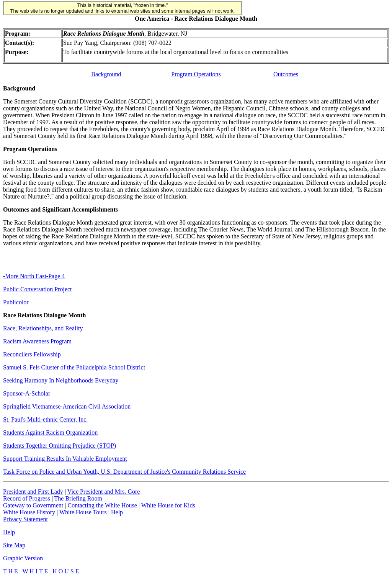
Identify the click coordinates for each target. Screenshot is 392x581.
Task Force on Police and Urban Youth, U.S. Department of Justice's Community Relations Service (124, 472)
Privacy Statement (25, 519)
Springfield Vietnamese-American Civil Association (67, 406)
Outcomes (286, 74)
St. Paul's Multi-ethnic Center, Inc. (45, 419)
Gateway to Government (33, 505)
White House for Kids (168, 505)
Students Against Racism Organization (50, 432)
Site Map (14, 545)
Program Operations (196, 74)
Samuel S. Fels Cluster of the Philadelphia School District (74, 367)
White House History (29, 512)
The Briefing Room (78, 498)
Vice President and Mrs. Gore (104, 492)
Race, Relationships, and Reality (43, 328)
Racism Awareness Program (37, 341)
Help (117, 512)
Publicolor (16, 302)
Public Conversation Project (38, 289)
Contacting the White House (102, 505)
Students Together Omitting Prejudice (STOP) (60, 446)
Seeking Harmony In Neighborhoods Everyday (61, 380)
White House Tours (83, 512)
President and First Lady (33, 492)
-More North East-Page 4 (34, 276)
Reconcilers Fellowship (32, 354)
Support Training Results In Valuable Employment (65, 459)
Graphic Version (23, 558)
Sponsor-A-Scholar (27, 393)
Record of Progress (27, 498)
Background (106, 74)
